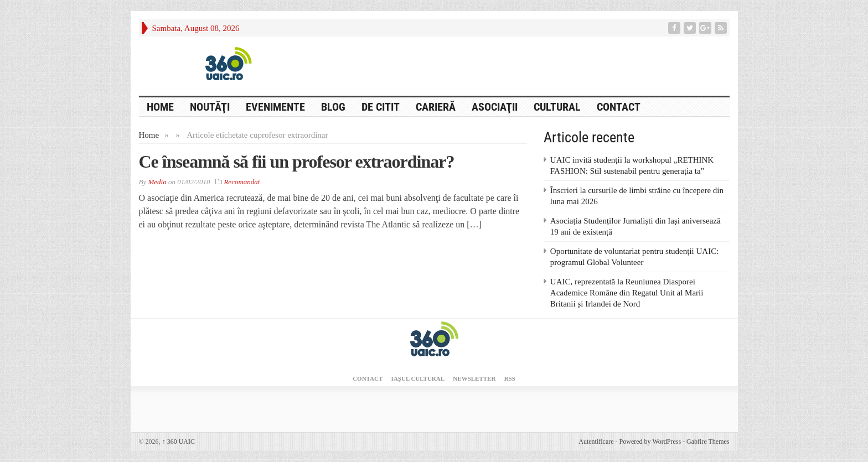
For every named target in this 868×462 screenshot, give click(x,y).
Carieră (436, 107)
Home (149, 135)
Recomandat (242, 182)
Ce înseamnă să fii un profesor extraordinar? (297, 162)
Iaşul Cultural (418, 378)
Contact (619, 107)
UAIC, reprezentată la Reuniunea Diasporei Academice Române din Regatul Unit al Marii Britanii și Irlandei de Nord (627, 293)
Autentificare (596, 442)
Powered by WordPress (650, 442)
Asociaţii (495, 107)
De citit (381, 107)
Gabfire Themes (708, 442)
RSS (510, 378)
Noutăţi (210, 107)
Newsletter (474, 378)
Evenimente (275, 107)
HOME (160, 107)
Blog (333, 107)
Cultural (557, 107)
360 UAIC (179, 442)
